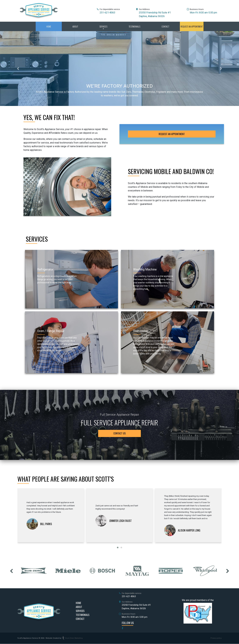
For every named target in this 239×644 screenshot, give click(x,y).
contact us (120, 433)
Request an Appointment (192, 26)
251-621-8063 (107, 13)
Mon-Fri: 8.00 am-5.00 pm (203, 13)
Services (103, 26)
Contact (165, 26)
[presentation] (11, 571)
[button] (18, 69)
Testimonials (134, 26)
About (75, 26)
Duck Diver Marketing (72, 638)
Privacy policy (216, 638)
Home (49, 26)
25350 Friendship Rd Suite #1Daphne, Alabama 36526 (136, 607)
